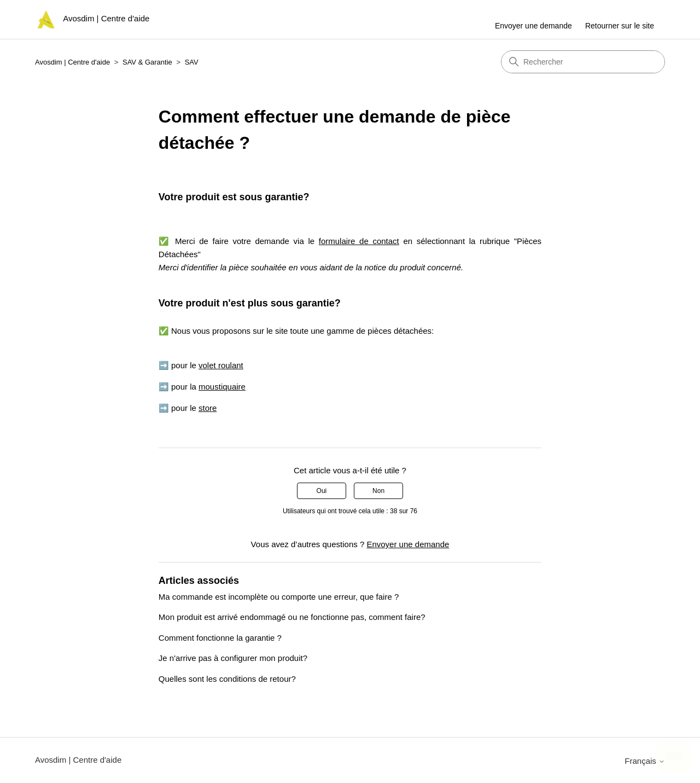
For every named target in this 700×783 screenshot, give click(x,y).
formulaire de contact (359, 241)
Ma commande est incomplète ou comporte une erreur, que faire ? (279, 597)
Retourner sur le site (620, 26)
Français (645, 761)
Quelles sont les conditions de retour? (227, 679)
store (208, 408)
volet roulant (221, 365)
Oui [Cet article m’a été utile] (322, 491)
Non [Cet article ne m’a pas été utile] (378, 491)
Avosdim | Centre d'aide (72, 62)
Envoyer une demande (533, 26)
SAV (192, 62)
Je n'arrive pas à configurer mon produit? (233, 658)
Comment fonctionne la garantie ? (220, 638)
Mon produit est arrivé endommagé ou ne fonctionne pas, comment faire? (292, 617)
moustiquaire (222, 387)
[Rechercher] (583, 62)
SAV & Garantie (147, 62)
